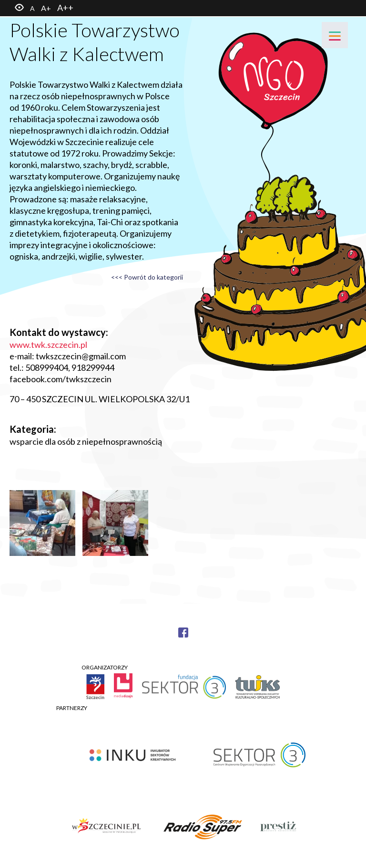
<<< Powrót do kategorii (147, 277)
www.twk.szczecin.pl (48, 345)
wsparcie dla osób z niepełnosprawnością (86, 441)
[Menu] (335, 35)
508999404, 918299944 (70, 367)
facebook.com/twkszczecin (61, 379)
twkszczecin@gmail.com (81, 356)
